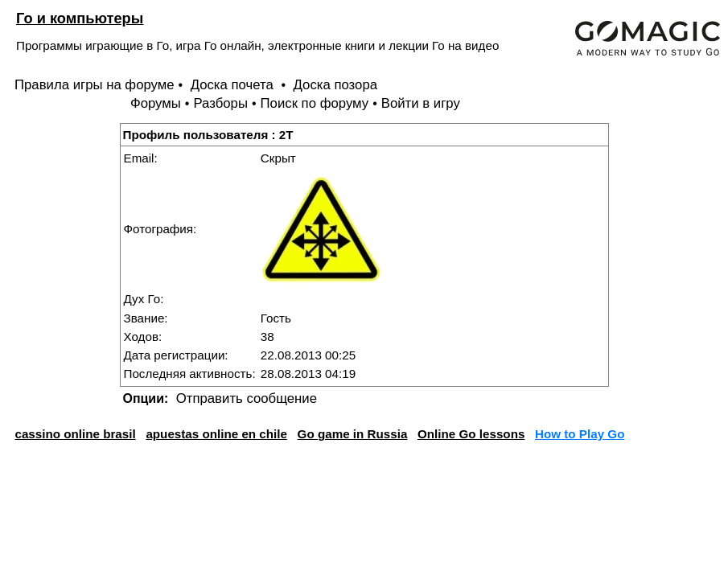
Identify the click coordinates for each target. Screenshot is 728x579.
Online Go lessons (471, 434)
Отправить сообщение (247, 398)
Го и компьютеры (80, 18)
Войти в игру (421, 103)
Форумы (156, 103)
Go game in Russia (353, 434)
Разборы (220, 103)
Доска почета (234, 85)
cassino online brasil (75, 434)
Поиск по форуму (315, 103)
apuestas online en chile (216, 434)
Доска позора (336, 85)
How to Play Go (580, 434)
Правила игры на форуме (95, 85)
